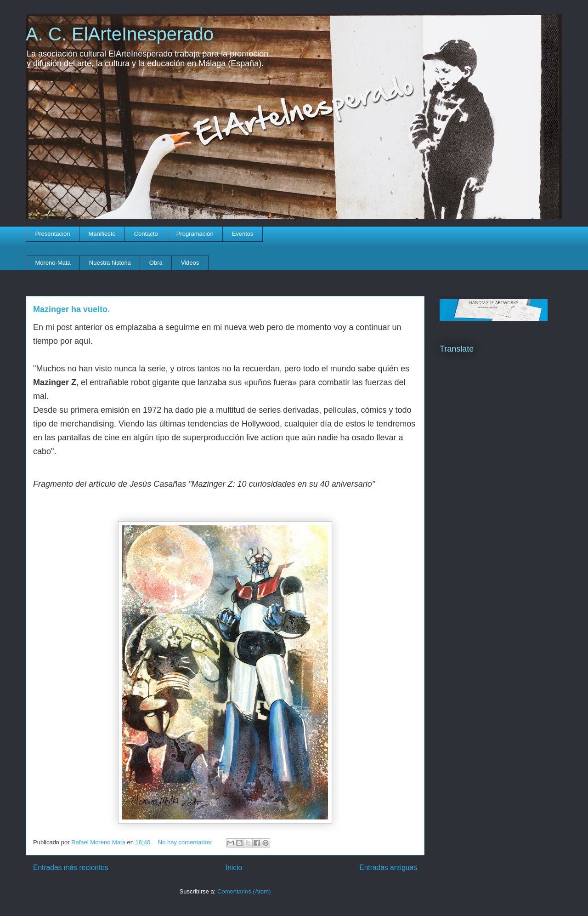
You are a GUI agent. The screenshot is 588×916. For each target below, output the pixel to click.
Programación (195, 234)
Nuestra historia (110, 263)
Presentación (53, 234)
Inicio (234, 868)
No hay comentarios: (186, 842)
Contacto (146, 234)
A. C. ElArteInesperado (120, 34)
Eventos (243, 234)
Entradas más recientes (71, 868)
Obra (156, 263)
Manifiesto (102, 234)
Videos (190, 263)
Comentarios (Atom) (244, 891)
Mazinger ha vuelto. (71, 309)
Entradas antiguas (388, 868)
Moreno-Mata (53, 263)
